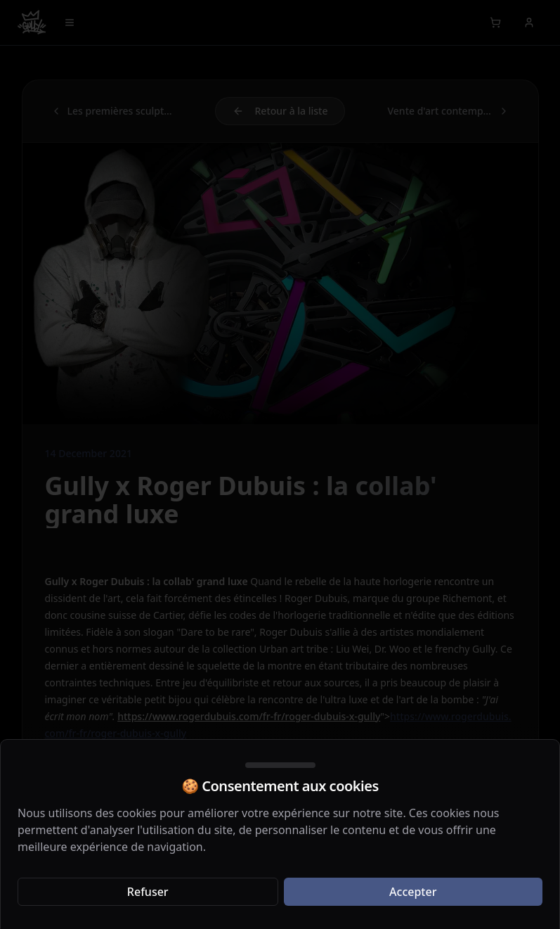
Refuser (148, 892)
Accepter (413, 892)
